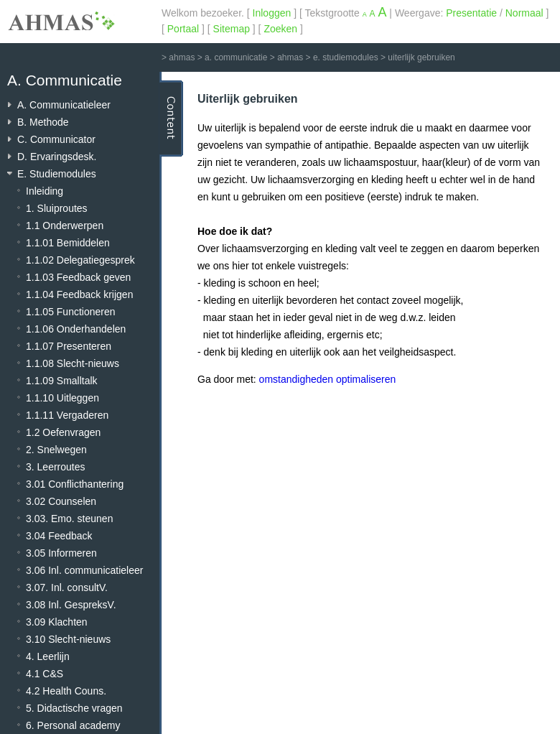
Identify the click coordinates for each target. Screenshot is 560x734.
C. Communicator (56, 139)
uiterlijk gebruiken (421, 57)
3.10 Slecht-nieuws (68, 639)
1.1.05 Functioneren (71, 312)
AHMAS (61, 21)
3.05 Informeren (61, 553)
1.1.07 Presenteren (69, 346)
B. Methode (43, 122)
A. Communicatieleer (64, 105)
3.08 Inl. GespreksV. (71, 605)
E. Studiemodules (57, 174)
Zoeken (280, 29)
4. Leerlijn (48, 656)
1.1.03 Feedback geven (78, 277)
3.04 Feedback (59, 536)
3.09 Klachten (57, 622)
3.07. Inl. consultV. (67, 587)
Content (171, 119)
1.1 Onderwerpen (65, 226)
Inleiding (45, 191)
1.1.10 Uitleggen (62, 398)
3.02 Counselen (61, 501)
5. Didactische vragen (74, 708)
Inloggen (272, 13)
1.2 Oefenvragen (63, 432)
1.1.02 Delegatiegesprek (80, 260)
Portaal (183, 29)
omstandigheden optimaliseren (328, 379)
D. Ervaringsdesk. (57, 157)
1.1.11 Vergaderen (67, 415)
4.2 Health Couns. (66, 691)
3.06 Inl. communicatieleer (84, 570)
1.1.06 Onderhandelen (76, 329)
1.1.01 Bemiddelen (68, 243)
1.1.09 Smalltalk (62, 381)
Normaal (524, 13)
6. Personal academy (73, 725)
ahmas (182, 57)
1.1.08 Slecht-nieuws (73, 363)
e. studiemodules (346, 57)
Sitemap (232, 29)
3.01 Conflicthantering (75, 484)
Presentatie (471, 13)
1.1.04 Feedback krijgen (79, 294)
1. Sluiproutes (57, 208)
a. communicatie (236, 57)
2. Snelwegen (56, 450)
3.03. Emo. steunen (69, 519)
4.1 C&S (45, 674)
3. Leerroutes (56, 467)
